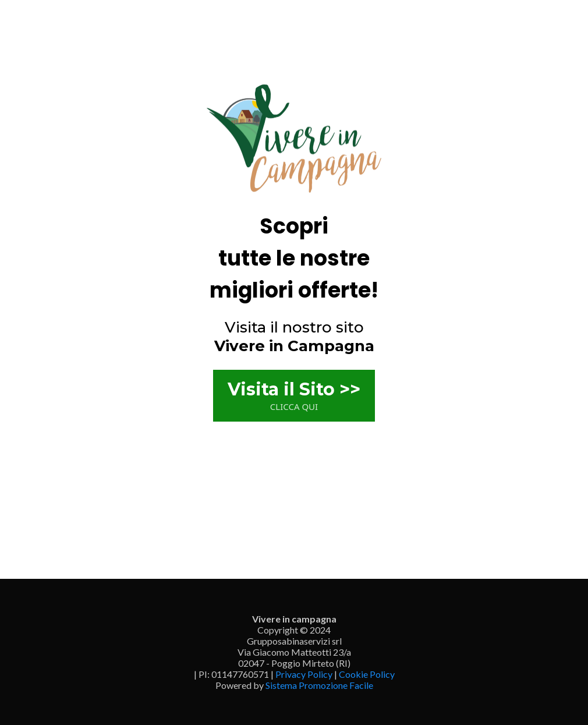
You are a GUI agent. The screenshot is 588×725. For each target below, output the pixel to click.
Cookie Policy (367, 674)
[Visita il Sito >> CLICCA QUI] (294, 396)
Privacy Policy (304, 674)
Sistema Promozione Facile (319, 685)
